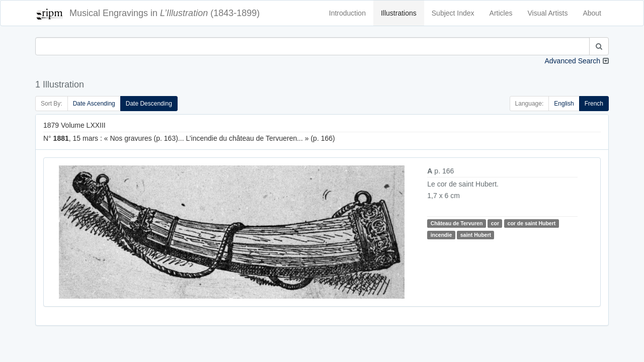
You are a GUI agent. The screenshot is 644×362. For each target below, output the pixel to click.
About (592, 13)
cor (495, 223)
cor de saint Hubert (532, 223)
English (564, 104)
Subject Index (453, 13)
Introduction (347, 13)
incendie (441, 235)
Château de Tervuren (457, 223)
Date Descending (149, 104)
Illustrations (399, 13)
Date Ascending (94, 104)
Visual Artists (548, 13)
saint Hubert (476, 235)
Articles (501, 13)
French (594, 104)
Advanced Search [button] (572, 61)
